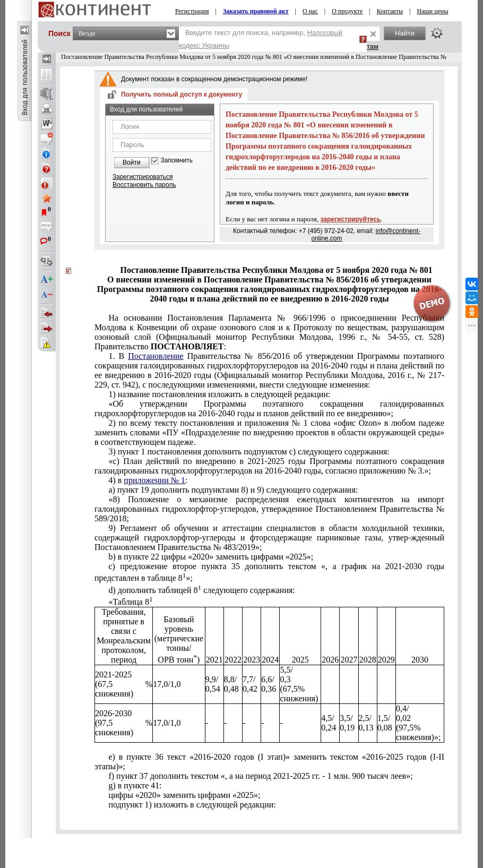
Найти (405, 33)
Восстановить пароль (144, 185)
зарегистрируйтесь (351, 219)
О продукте (347, 11)
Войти (132, 162)
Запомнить (177, 161)
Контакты (390, 11)
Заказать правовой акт (256, 11)
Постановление (156, 356)
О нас (310, 11)
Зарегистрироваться (143, 177)
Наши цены (433, 11)
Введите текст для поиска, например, (261, 39)
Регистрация (192, 11)
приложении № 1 (154, 480)
